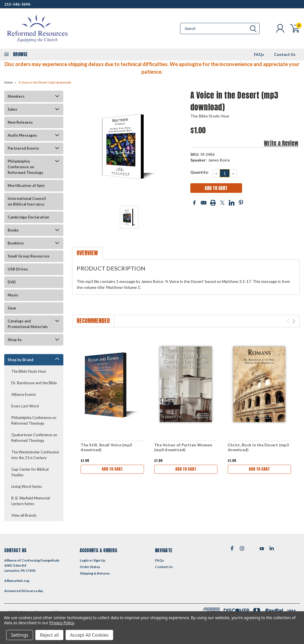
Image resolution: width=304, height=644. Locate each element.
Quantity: (200, 172)
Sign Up (99, 560)
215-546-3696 (17, 4)
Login (84, 560)
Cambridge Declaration (28, 217)
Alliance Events (24, 394)
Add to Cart (112, 469)
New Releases (20, 122)
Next (294, 321)
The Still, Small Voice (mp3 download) (106, 447)
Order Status (90, 567)
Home (8, 83)
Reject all (49, 635)
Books (13, 230)
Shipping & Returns (95, 573)
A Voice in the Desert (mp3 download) (45, 83)
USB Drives (18, 269)
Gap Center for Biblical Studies (30, 472)
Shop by (15, 340)
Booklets (16, 243)
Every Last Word (25, 406)
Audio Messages (22, 135)
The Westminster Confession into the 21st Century (35, 455)
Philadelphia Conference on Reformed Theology (25, 167)
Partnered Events (23, 148)
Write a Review (281, 143)
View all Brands (24, 515)
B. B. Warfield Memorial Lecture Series (31, 501)
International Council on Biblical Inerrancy (27, 201)
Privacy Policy (62, 623)
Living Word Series (27, 486)
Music (13, 295)
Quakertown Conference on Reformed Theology (34, 438)
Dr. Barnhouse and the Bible (34, 383)
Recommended (93, 321)
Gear (12, 308)
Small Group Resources (29, 256)
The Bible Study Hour (29, 371)
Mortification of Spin (26, 185)
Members (16, 96)
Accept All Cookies (89, 635)
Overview (87, 253)
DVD (12, 282)
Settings (20, 635)
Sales (12, 109)
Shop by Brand (21, 360)
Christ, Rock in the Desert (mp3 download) (258, 447)
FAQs (259, 54)
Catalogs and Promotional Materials (28, 324)
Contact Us (285, 54)
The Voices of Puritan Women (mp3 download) (183, 447)
